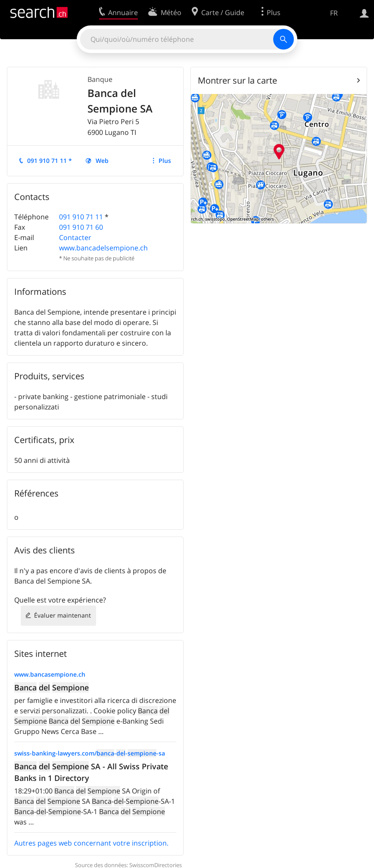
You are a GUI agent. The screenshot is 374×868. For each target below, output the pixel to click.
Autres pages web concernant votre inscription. (91, 843)
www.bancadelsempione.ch (103, 248)
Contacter (75, 237)
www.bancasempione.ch (50, 674)
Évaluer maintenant (62, 615)
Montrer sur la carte (237, 80)
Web (102, 161)
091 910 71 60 (81, 227)
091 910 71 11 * (50, 161)
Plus (165, 161)
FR (334, 13)
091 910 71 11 (81, 217)
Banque (100, 79)
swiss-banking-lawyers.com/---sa (90, 753)
